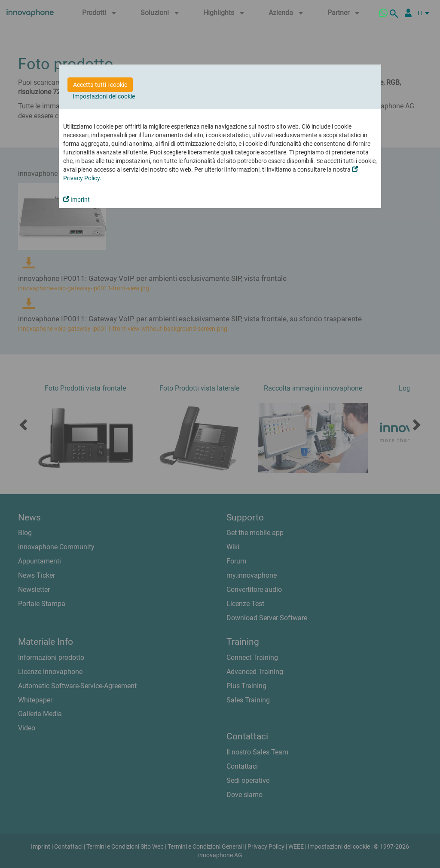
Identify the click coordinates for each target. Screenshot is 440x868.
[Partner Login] (408, 13)
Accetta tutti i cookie (100, 85)
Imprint (76, 200)
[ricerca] (395, 13)
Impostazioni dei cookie (104, 96)
